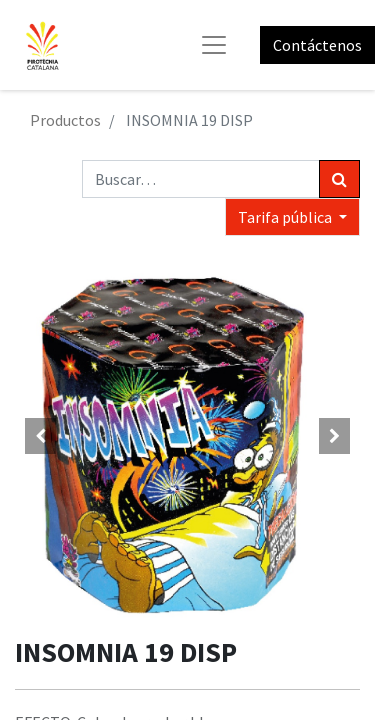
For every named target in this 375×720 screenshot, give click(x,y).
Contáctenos (317, 45)
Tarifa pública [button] (286, 217)
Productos (65, 120)
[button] (41, 436)
